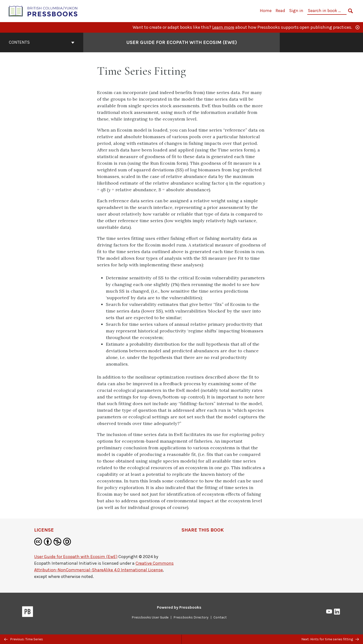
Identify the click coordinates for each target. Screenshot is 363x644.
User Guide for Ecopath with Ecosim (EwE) (76, 557)
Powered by (179, 607)
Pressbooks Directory (191, 617)
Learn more (223, 27)
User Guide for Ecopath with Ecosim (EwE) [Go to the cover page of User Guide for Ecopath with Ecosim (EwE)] (182, 42)
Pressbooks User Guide (150, 617)
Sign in (296, 11)
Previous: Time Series (24, 639)
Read (280, 11)
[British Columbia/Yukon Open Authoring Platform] (43, 11)
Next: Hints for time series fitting (330, 639)
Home (266, 11)
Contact (220, 617)
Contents (42, 42)
